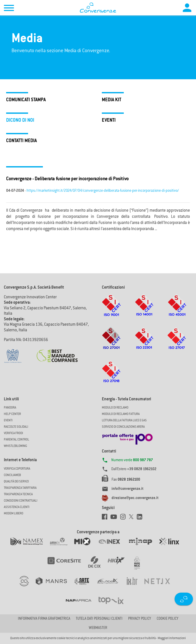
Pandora (10, 408)
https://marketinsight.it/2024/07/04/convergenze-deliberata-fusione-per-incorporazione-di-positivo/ (103, 191)
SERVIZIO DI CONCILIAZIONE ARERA (123, 427)
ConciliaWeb (12, 475)
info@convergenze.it (127, 489)
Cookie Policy (168, 619)
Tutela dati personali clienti (99, 619)
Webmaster (98, 628)
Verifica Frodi (13, 433)
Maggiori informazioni (172, 638)
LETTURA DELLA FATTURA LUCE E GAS (124, 421)
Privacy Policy (140, 619)
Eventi (8, 421)
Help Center (12, 414)
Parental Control (16, 440)
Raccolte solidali (16, 427)
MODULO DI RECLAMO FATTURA (121, 414)
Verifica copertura (17, 469)
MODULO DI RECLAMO (115, 408)
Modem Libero (14, 514)
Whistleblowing (15, 446)
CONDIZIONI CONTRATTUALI (21, 501)
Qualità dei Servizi (16, 482)
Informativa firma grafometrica (44, 619)
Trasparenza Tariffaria (20, 488)
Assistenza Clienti (17, 507)
